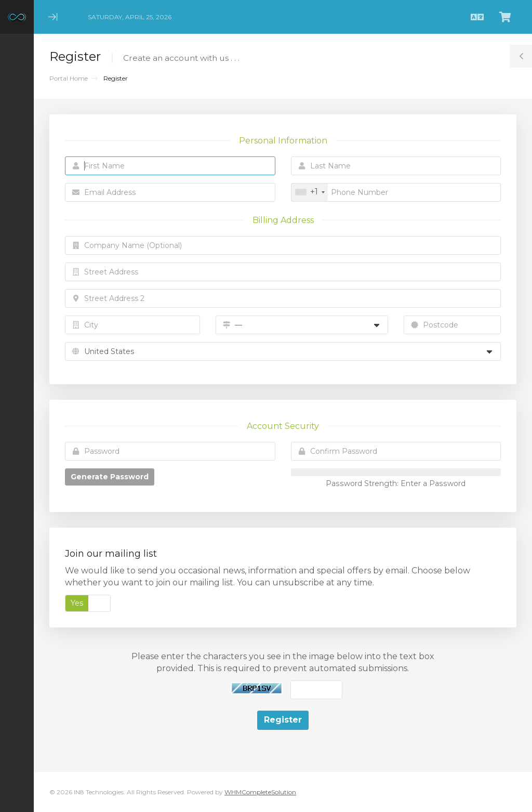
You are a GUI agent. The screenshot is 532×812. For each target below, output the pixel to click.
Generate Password (110, 477)
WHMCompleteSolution (260, 792)
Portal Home (69, 78)
